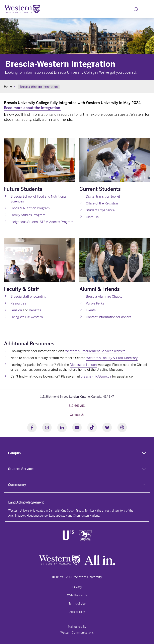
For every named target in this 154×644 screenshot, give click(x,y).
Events (91, 310)
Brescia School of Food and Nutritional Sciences (38, 199)
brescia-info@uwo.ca (96, 376)
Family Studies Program (28, 215)
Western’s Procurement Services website (95, 351)
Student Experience (100, 210)
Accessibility (77, 612)
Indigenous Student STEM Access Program (42, 222)
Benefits (35, 310)
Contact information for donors (108, 317)
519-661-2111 (77, 406)
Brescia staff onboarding (28, 297)
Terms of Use (77, 604)
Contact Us (77, 415)
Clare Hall (93, 217)
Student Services (21, 469)
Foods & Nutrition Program (30, 208)
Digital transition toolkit (103, 197)
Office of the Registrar (102, 203)
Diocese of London (83, 365)
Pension (16, 310)
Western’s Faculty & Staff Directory (112, 358)
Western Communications (77, 633)
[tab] (77, 453)
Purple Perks (95, 303)
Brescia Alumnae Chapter (105, 297)
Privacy (77, 587)
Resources (18, 303)
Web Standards (77, 595)
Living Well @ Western (27, 317)
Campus (14, 453)
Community (17, 485)
